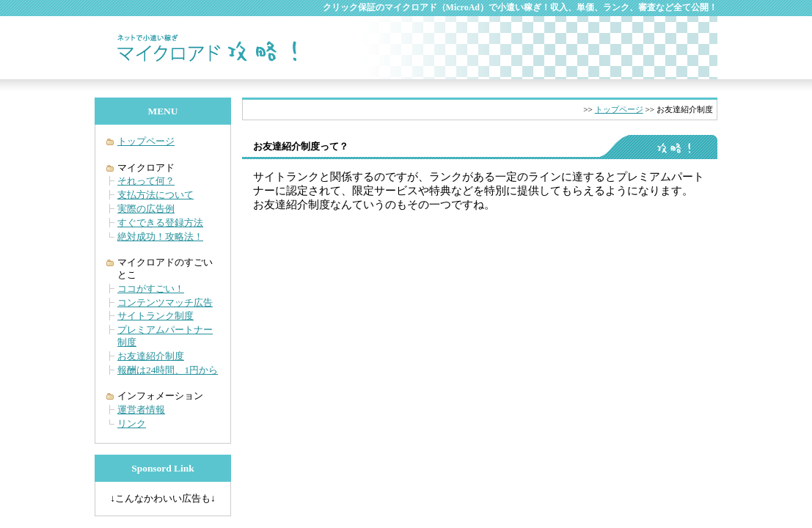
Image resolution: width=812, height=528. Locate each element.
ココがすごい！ (151, 289)
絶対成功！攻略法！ (160, 236)
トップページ (619, 109)
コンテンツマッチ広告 (165, 302)
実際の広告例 (146, 209)
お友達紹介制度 (151, 356)
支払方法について (156, 195)
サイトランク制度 (156, 316)
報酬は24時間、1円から (168, 370)
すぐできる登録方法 (160, 223)
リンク (132, 423)
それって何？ (146, 181)
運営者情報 (141, 410)
